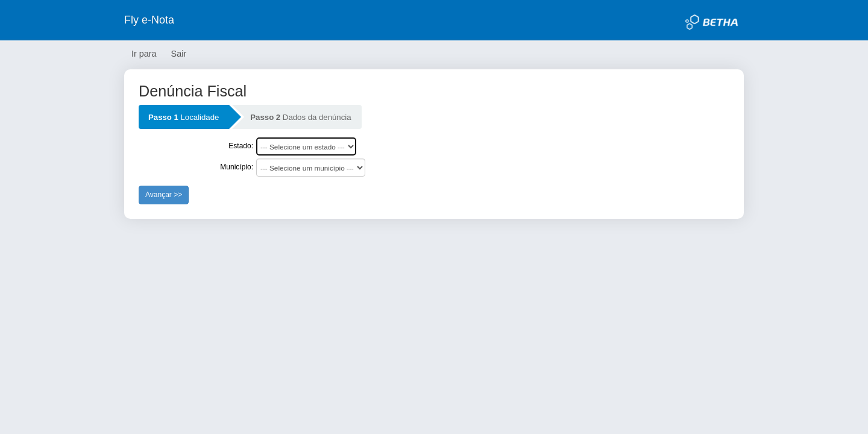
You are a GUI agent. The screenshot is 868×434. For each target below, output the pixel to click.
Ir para (144, 54)
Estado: (241, 146)
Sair (179, 54)
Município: (237, 167)
